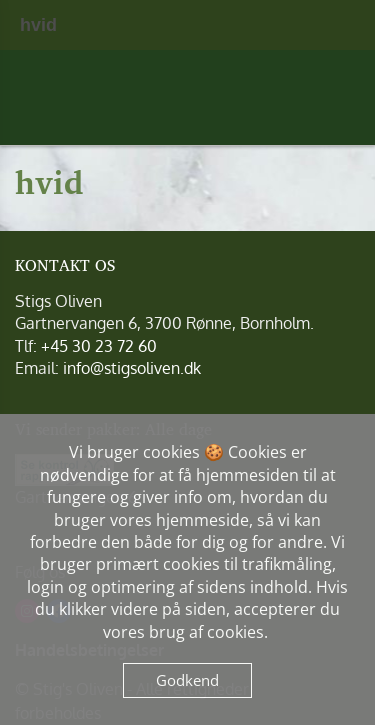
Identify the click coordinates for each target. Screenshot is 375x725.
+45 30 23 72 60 (99, 346)
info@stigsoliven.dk (132, 368)
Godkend (187, 680)
